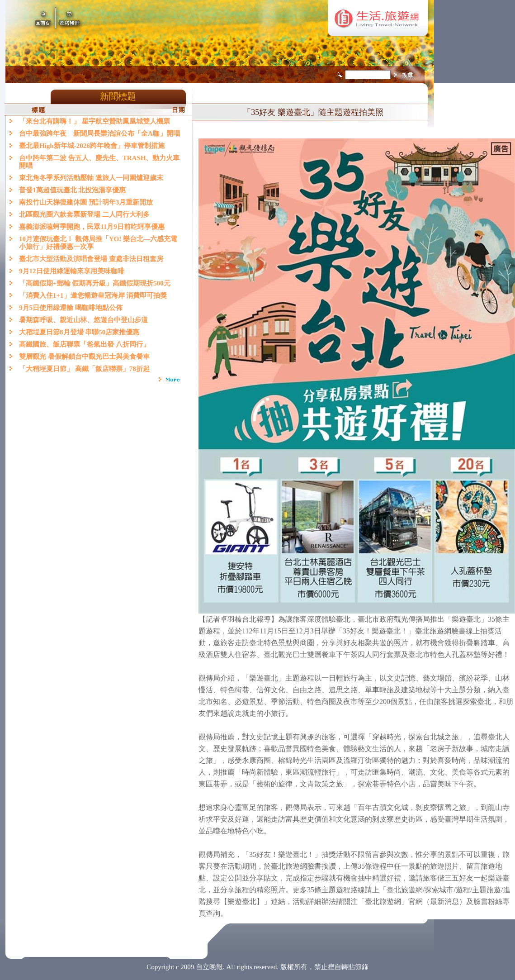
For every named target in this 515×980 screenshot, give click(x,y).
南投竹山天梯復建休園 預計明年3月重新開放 (86, 202)
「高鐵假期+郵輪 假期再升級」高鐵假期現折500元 (96, 283)
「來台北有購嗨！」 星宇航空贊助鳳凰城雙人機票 (94, 121)
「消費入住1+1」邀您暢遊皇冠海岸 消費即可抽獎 (93, 295)
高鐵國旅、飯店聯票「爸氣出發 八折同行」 (84, 344)
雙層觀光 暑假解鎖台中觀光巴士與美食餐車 (84, 357)
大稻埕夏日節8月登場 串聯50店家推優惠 (79, 332)
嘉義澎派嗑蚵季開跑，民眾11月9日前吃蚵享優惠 (92, 227)
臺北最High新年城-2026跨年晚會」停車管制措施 (92, 146)
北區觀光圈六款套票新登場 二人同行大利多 (84, 214)
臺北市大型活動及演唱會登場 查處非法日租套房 (91, 259)
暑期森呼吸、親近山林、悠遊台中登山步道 (83, 320)
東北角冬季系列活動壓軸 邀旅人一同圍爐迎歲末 (91, 178)
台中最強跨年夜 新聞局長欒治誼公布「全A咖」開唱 (99, 133)
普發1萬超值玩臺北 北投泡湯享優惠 (72, 190)
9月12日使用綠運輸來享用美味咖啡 (72, 271)
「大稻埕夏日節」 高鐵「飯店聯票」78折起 (84, 369)
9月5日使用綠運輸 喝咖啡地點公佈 (71, 308)
